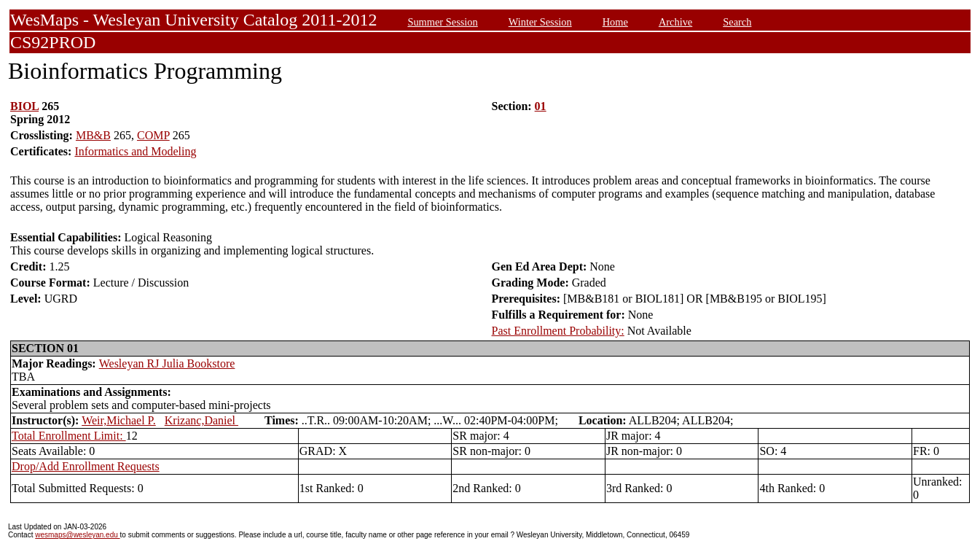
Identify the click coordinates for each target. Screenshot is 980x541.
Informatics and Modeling (135, 151)
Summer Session (442, 22)
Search (737, 22)
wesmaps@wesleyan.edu (77, 535)
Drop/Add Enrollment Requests (86, 466)
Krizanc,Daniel (201, 420)
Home (615, 22)
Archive (675, 22)
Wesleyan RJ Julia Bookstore (167, 363)
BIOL (24, 106)
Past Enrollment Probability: (558, 331)
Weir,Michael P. (119, 420)
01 (541, 106)
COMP (153, 135)
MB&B (93, 135)
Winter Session (540, 22)
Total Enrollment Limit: (69, 436)
